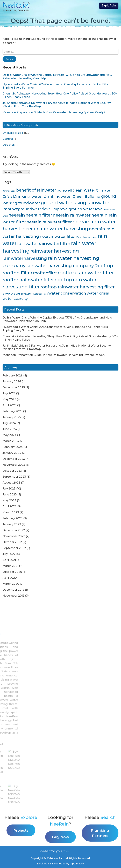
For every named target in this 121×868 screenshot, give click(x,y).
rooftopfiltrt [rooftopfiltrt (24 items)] (45, 273)
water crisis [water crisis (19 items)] (98, 293)
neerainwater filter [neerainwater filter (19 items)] (58, 237)
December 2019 (13, 590)
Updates (9, 145)
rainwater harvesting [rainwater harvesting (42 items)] (55, 251)
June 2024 (10, 429)
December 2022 (14, 530)
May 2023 (9, 500)
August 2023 (11, 483)
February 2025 (12, 411)
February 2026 (13, 376)
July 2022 (9, 554)
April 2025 (9, 405)
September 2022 (14, 548)
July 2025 (9, 393)
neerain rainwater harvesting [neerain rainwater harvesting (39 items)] (55, 229)
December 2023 (14, 459)
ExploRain (109, 6)
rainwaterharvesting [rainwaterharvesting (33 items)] (25, 258)
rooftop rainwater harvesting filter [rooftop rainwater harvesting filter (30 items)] (78, 287)
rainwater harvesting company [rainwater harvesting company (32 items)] (60, 266)
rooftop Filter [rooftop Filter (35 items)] (17, 273)
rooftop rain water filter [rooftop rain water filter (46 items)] (86, 273)
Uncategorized (13, 133)
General (8, 139)
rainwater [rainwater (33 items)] (28, 243)
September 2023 (14, 477)
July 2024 (9, 423)
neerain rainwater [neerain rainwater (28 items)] (72, 215)
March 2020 (11, 584)
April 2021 (9, 560)
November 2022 (14, 536)
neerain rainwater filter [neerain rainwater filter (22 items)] (49, 222)
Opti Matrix (77, 864)
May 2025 (9, 399)
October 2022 (12, 542)
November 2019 (13, 596)
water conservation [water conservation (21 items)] (67, 293)
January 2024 (12, 453)
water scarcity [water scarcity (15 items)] (15, 299)
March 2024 (11, 441)
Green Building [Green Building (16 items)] (86, 196)
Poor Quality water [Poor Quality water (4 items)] (87, 237)
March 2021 (10, 566)
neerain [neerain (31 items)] (17, 215)
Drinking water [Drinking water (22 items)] (28, 196)
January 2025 (12, 417)
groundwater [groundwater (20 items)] (27, 203)
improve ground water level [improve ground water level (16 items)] (78, 209)
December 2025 (14, 387)
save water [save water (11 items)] (11, 293)
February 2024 (13, 447)
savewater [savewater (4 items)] (27, 294)
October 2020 (12, 572)
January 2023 (12, 524)
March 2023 (11, 512)
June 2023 (10, 495)
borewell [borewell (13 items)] (64, 190)
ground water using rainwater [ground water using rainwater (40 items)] (75, 203)
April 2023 (10, 506)
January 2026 (12, 381)
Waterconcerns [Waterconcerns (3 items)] (40, 294)
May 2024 (9, 435)
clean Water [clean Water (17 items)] (84, 190)
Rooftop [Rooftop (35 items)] (104, 266)
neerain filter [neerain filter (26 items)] (39, 215)
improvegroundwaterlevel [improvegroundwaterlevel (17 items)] (27, 209)
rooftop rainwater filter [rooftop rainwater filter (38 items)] (28, 280)
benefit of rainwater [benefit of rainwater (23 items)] (36, 190)
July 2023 (9, 489)
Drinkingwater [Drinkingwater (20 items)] (58, 196)
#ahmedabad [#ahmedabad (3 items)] (9, 191)
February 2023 (13, 518)
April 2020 (10, 578)
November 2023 (14, 465)
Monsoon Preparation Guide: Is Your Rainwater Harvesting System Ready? (54, 112)
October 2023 (12, 471)
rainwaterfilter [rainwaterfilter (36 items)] (55, 243)
